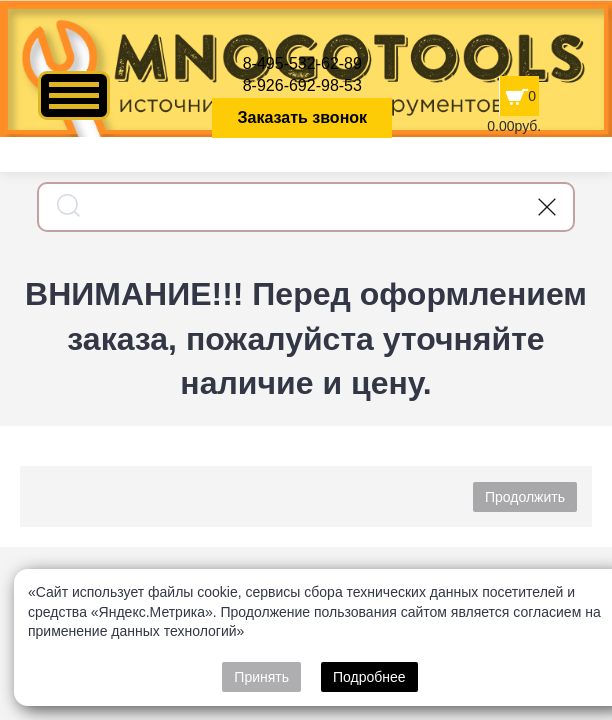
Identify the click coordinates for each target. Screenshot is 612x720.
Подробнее (369, 677)
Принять (261, 677)
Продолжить (525, 497)
